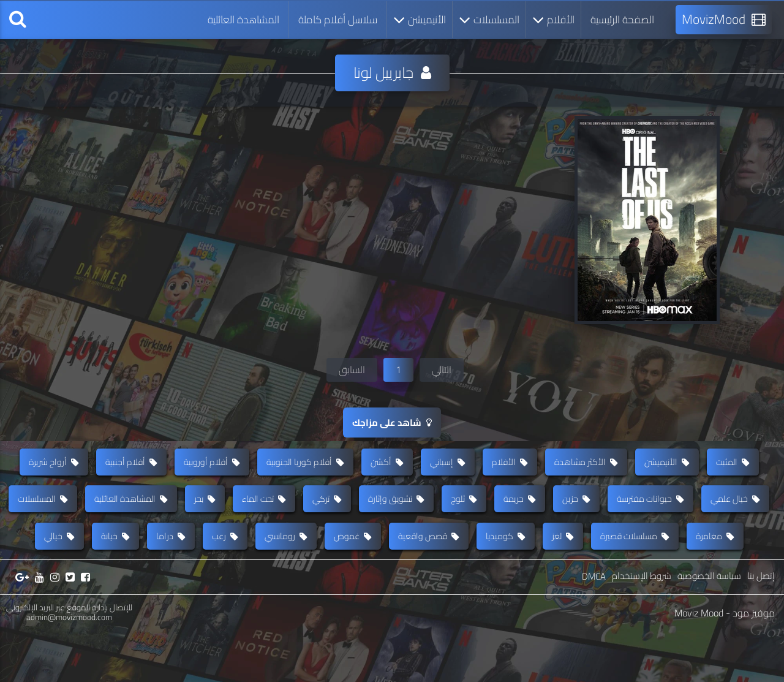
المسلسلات (489, 20)
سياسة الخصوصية (709, 627)
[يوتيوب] (40, 628)
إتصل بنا (761, 627)
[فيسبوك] (85, 628)
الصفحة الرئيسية (622, 20)
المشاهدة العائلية (243, 20)
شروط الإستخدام (642, 627)
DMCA (594, 627)
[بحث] (18, 20)
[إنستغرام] (55, 628)
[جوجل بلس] (22, 628)
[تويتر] (70, 628)
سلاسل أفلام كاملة (338, 20)
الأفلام (553, 20)
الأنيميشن (420, 20)
